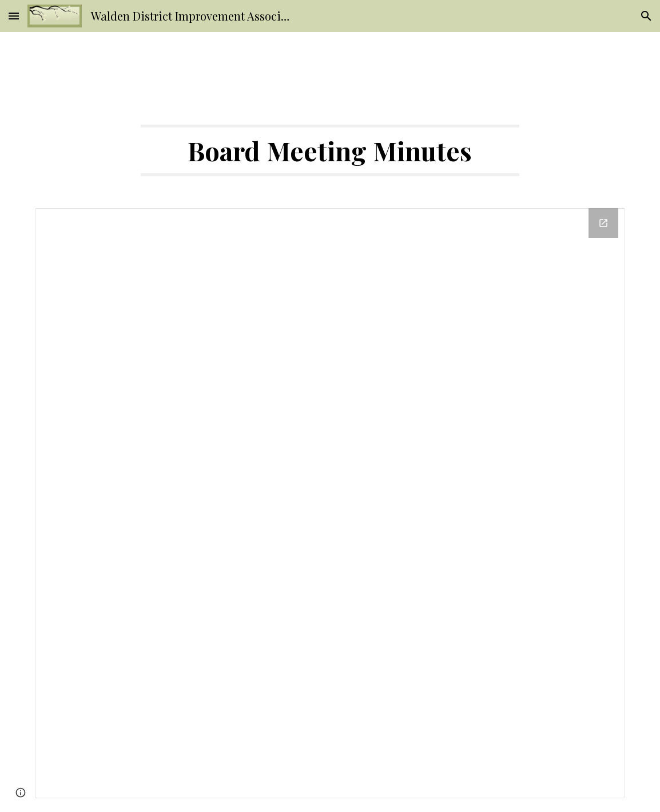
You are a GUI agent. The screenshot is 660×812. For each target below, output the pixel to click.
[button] (14, 16)
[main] (330, 150)
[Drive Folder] (330, 503)
